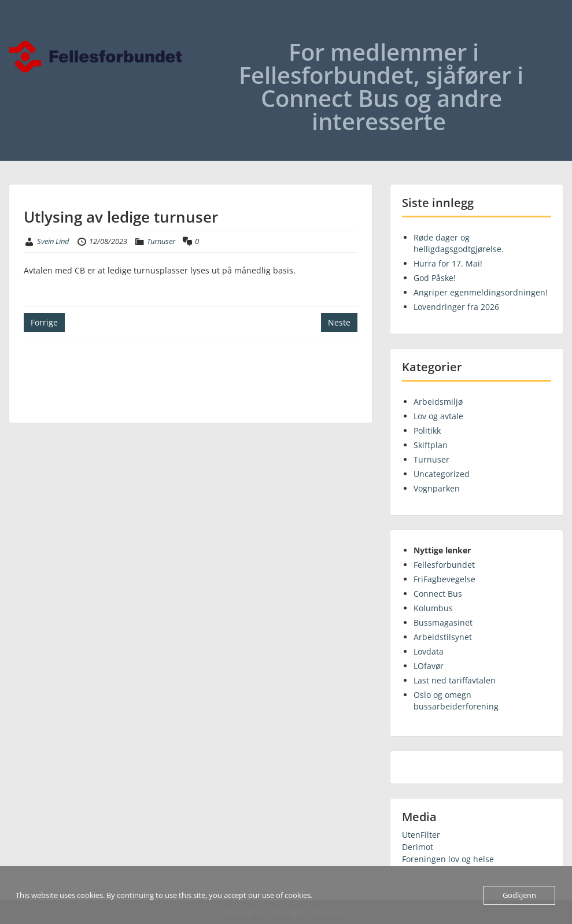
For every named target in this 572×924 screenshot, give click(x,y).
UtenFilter (421, 835)
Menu (21, 32)
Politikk (427, 430)
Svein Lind (53, 241)
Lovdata (429, 651)
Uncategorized (442, 474)
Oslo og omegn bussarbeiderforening (456, 701)
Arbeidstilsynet (443, 637)
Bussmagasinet (443, 622)
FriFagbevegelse (444, 579)
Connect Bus (438, 594)
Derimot (418, 847)
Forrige (44, 322)
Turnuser (161, 241)
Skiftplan (431, 445)
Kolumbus (433, 608)
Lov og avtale (438, 416)
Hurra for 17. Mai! (448, 263)
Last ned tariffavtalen (455, 680)
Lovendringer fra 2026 (456, 307)
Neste (339, 322)
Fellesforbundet (444, 565)
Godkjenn (519, 895)
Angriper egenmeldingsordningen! (481, 292)
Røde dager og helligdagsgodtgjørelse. (459, 243)
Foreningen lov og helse (448, 859)
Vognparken (437, 488)
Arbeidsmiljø (438, 402)
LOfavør (429, 666)
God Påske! (435, 278)
